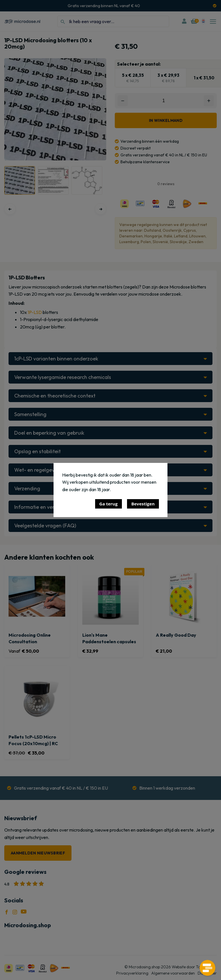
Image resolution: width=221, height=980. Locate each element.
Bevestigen (143, 504)
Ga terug (109, 504)
